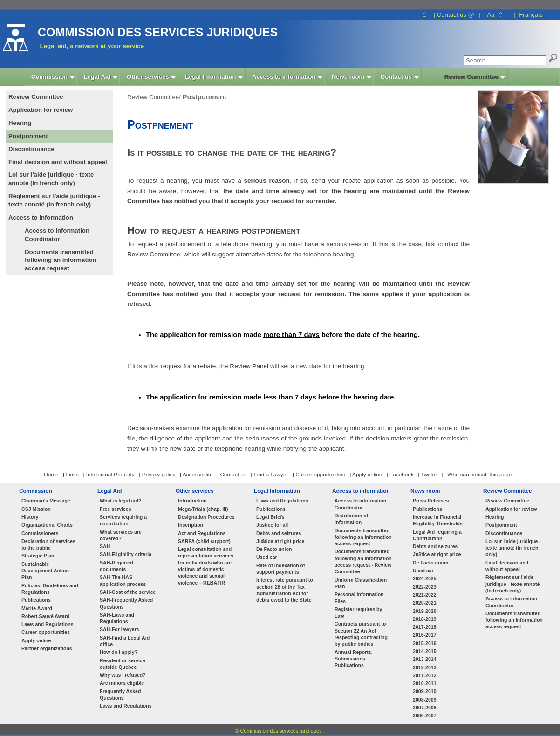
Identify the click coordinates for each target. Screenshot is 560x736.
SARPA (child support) (204, 541)
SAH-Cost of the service (128, 592)
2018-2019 (425, 619)
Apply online (36, 640)
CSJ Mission (36, 509)
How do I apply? (119, 652)
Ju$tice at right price (280, 541)
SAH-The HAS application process (123, 580)
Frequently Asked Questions (120, 695)
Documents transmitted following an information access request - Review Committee (363, 561)
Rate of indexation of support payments (281, 569)
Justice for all (272, 525)
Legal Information (277, 491)
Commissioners (40, 533)
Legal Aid (110, 491)
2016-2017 (425, 635)
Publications (36, 600)
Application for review (511, 509)
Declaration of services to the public (48, 544)
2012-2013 (425, 667)
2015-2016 (425, 643)
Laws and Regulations (48, 624)
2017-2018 (425, 627)
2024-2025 (425, 578)
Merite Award (37, 608)
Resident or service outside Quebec (123, 664)
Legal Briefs (270, 517)
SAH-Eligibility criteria (126, 554)
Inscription (191, 525)
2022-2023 (425, 587)
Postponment (501, 525)
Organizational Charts (47, 525)
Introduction (192, 501)
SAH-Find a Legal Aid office (125, 641)
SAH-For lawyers (120, 629)
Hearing (495, 517)
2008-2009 (425, 700)
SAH (105, 546)
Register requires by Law (358, 612)
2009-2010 (425, 691)
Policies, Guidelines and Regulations (50, 589)
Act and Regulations (202, 533)
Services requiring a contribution (123, 520)
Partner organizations (47, 648)
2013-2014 (425, 659)
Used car (267, 557)
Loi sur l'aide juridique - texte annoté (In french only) (513, 548)
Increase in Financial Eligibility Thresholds (438, 520)
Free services (116, 509)
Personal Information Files (359, 598)
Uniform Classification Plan (361, 583)
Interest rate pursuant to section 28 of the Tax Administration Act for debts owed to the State (285, 590)
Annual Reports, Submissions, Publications (354, 659)
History (30, 517)
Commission (36, 491)
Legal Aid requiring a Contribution (437, 535)
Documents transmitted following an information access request (61, 260)
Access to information (361, 491)
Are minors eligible (122, 683)
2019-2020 (425, 611)
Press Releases (431, 501)
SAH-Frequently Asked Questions (126, 603)
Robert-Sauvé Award (45, 616)
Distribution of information (351, 519)
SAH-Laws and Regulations (117, 618)
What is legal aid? (120, 501)
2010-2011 (425, 683)
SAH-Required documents (116, 566)
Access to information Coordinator (57, 235)
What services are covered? (121, 535)
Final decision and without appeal (507, 566)
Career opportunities (46, 632)
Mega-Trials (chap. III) (203, 509)
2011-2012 (425, 675)
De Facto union (274, 549)
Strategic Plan (38, 556)
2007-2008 (425, 708)
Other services (195, 491)
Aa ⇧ (495, 15)
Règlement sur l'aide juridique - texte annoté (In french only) (512, 584)
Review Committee (508, 491)
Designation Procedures (206, 517)
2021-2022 (425, 595)
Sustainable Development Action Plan (45, 571)
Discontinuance (504, 533)
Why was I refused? (123, 675)
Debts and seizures (279, 533)
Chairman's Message (46, 501)
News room (425, 491)
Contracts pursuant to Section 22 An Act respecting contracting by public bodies (361, 634)
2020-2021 (425, 603)
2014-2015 (425, 651)
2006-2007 (425, 715)
